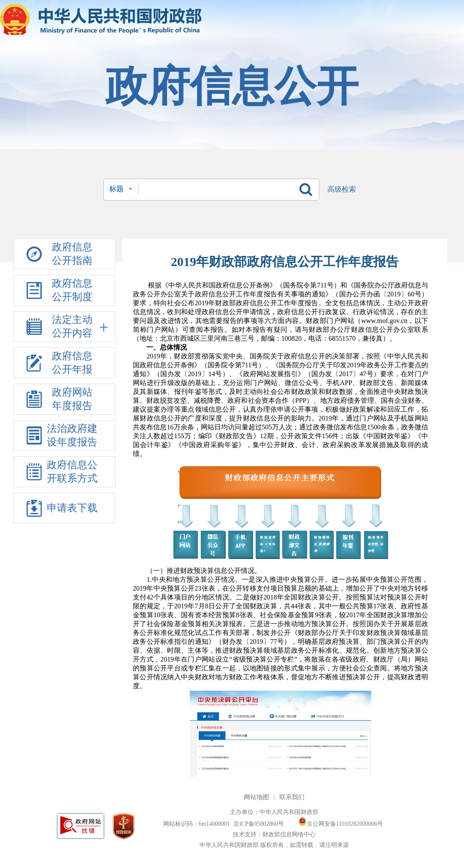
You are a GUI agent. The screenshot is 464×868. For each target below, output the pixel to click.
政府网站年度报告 (72, 399)
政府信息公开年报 (72, 363)
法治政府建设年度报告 (72, 435)
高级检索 (342, 189)
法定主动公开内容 (80, 326)
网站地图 (256, 797)
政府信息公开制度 (72, 290)
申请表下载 (72, 508)
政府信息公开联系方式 (72, 472)
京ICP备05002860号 (259, 824)
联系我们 (292, 797)
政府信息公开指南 (72, 254)
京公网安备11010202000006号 (341, 824)
